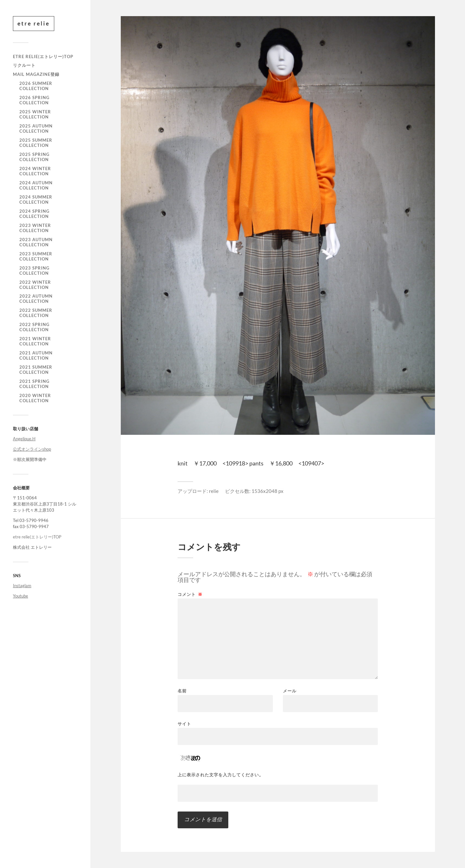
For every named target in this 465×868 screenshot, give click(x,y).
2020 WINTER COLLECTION (35, 398)
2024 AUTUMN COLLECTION (36, 185)
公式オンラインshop (32, 449)
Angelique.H (24, 439)
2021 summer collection (36, 370)
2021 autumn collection (36, 355)
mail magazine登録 (36, 74)
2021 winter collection (35, 341)
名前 (182, 691)
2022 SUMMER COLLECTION (36, 313)
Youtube (21, 596)
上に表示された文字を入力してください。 (221, 775)
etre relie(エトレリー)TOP (43, 56)
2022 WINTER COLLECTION (35, 285)
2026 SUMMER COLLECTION (36, 86)
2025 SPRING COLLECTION (34, 157)
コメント (190, 594)
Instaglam (22, 586)
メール (290, 691)
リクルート (24, 65)
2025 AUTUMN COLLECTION (36, 128)
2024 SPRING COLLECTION (34, 214)
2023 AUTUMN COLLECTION (36, 242)
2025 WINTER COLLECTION (35, 114)
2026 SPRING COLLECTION (34, 100)
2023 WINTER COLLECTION (35, 228)
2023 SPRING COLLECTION (34, 271)
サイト (184, 724)
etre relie (34, 23)
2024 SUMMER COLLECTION (36, 199)
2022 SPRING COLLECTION (34, 327)
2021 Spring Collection (34, 384)
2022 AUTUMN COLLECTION (36, 299)
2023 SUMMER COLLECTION (36, 256)
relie (214, 491)
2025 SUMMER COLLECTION (36, 143)
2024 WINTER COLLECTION (35, 171)
